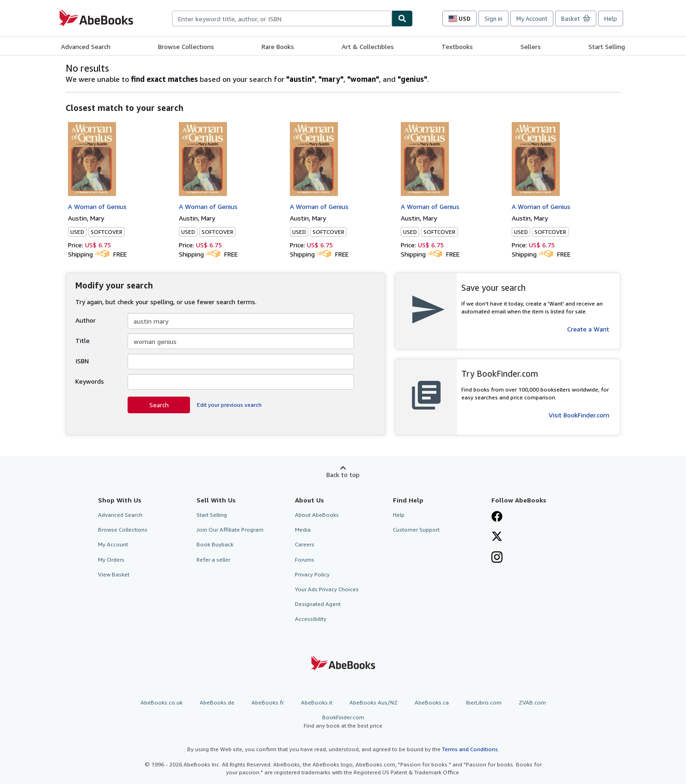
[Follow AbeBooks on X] (497, 537)
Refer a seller (213, 560)
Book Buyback (215, 544)
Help (611, 18)
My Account (532, 18)
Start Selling (607, 46)
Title (83, 340)
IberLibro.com (484, 702)
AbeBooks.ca (432, 702)
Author (86, 320)
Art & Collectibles (368, 46)
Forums (305, 560)
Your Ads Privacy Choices (327, 589)
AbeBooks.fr (268, 702)
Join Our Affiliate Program (230, 530)
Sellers (531, 46)
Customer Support (416, 530)
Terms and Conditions (470, 749)
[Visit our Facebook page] (497, 517)
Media (303, 530)
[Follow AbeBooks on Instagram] (497, 558)
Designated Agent (318, 604)
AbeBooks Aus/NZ (374, 702)
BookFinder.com (343, 721)
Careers (305, 544)
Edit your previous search (229, 405)
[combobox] (282, 18)
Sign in (493, 18)
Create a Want (588, 329)
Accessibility (311, 619)
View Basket (114, 574)
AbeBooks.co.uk (162, 702)
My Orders (111, 560)
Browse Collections (186, 46)
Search (159, 405)
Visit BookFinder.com (579, 415)
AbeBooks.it (317, 702)
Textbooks (457, 46)
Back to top (343, 475)
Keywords (90, 381)
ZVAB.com (532, 702)
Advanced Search (86, 46)
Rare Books (278, 46)
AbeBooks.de (217, 702)
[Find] (402, 18)
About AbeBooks (317, 515)
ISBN (82, 361)
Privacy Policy (312, 574)
